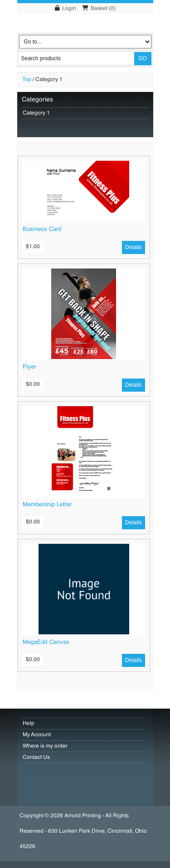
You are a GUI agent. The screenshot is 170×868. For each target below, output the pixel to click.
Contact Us (36, 758)
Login (69, 9)
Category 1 (49, 80)
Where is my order (45, 746)
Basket (99, 9)
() (112, 9)
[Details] (134, 247)
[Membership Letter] (84, 495)
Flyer (29, 367)
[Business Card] (84, 220)
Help (29, 724)
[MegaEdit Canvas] (84, 633)
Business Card (42, 229)
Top (27, 80)
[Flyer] (84, 358)
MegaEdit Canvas (46, 642)
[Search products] (77, 58)
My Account (37, 735)
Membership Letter (47, 505)
